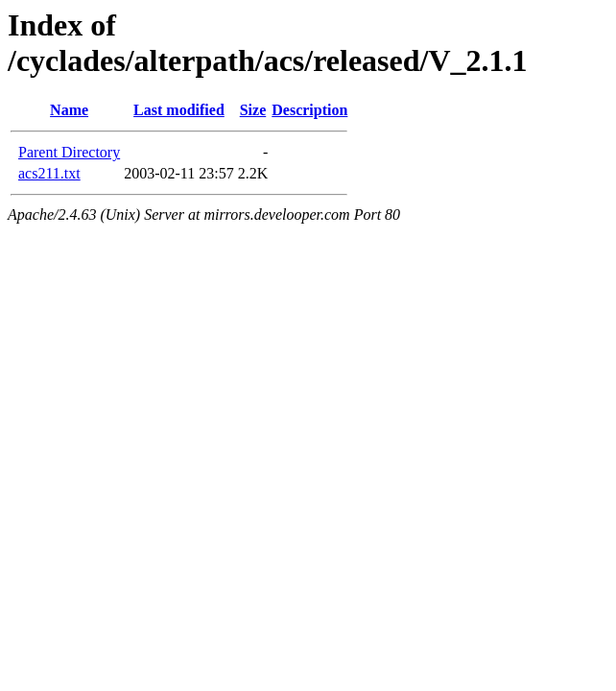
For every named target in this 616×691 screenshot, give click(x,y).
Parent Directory (69, 152)
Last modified (179, 110)
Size (253, 110)
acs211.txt (49, 173)
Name (69, 110)
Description (309, 110)
